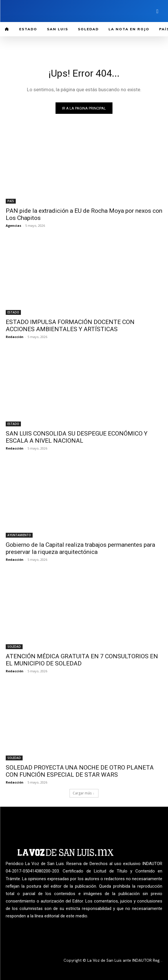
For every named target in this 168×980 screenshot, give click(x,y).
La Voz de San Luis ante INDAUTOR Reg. (124, 960)
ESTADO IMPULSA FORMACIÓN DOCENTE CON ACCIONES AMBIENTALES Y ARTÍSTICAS (70, 326)
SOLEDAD (14, 647)
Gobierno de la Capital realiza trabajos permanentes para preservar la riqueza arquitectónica (80, 548)
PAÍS (11, 201)
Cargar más (83, 793)
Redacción (15, 337)
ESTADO (13, 312)
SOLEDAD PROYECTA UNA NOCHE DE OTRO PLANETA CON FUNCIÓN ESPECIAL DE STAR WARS (80, 771)
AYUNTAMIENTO (19, 535)
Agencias (13, 225)
